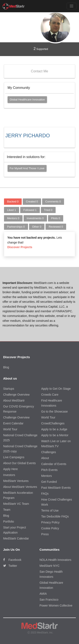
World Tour (10, 429)
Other (37, 227)
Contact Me (40, 71)
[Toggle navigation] (72, 6)
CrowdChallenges (53, 423)
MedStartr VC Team (16, 504)
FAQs (45, 494)
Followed (30, 210)
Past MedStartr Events (56, 488)
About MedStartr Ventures (20, 487)
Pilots (56, 218)
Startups (9, 389)
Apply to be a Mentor (55, 435)
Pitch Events (50, 470)
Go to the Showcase (55, 411)
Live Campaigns (14, 457)
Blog (6, 367)
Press (45, 534)
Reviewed (56, 227)
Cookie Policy (50, 528)
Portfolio (9, 522)
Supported (41, 49)
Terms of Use (50, 511)
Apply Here (10, 469)
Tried (48, 210)
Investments (35, 218)
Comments (53, 202)
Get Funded (49, 482)
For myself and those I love (27, 168)
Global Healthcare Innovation (27, 100)
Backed (13, 202)
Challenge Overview (16, 395)
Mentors (13, 218)
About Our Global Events (19, 463)
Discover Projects (20, 247)
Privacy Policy (50, 522)
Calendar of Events (54, 464)
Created (32, 202)
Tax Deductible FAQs (55, 516)
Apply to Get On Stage (56, 389)
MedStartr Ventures (16, 481)
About (45, 458)
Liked (12, 210)
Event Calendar (13, 423)
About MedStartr (14, 400)
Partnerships (16, 227)
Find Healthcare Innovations (52, 403)
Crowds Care (50, 395)
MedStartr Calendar (16, 538)
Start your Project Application (15, 530)
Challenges (49, 452)
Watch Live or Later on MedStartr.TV (56, 444)
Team (7, 510)
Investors (9, 475)
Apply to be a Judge (54, 429)
